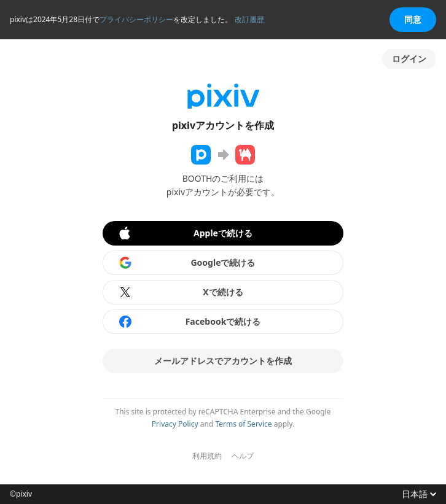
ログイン (409, 59)
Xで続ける (181, 292)
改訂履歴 (249, 19)
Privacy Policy (175, 424)
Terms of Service (243, 424)
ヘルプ (243, 456)
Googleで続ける (187, 263)
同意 (413, 19)
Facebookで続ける (189, 322)
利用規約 (207, 456)
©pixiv (21, 494)
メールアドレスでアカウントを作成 (223, 361)
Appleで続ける (185, 233)
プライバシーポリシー (136, 19)
